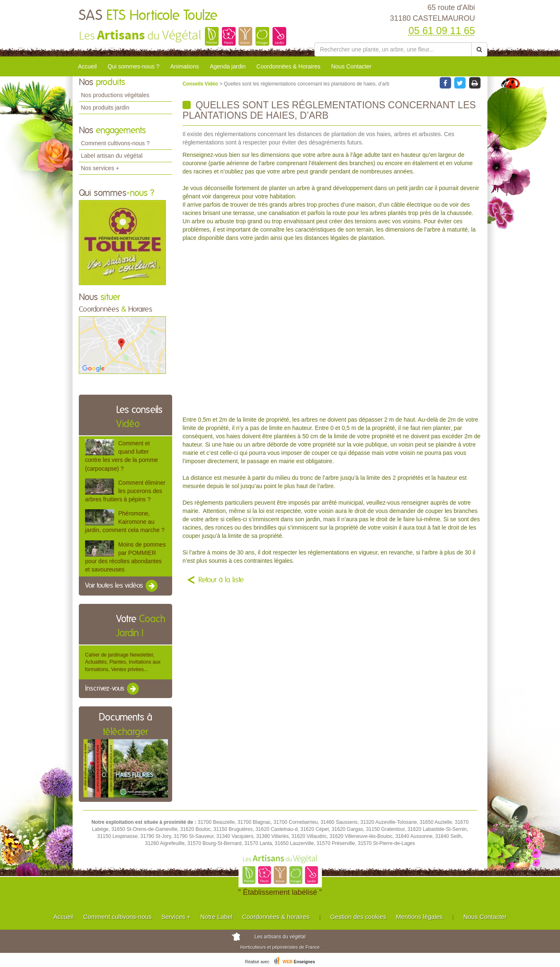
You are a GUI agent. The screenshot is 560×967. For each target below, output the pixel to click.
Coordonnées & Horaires (288, 66)
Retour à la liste (221, 580)
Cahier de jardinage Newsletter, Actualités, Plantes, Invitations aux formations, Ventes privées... (123, 662)
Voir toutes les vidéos (122, 586)
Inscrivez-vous (113, 689)
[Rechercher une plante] (393, 49)
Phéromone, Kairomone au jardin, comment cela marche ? (125, 522)
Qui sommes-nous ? (133, 66)
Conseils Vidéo (201, 84)
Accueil (87, 66)
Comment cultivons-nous (118, 917)
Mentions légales (420, 917)
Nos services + (100, 168)
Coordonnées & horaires (276, 917)
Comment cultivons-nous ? (115, 143)
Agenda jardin (228, 66)
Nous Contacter (351, 66)
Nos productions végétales (115, 95)
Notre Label (217, 917)
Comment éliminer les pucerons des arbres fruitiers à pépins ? (125, 491)
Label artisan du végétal (112, 156)
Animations (184, 66)
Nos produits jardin (105, 107)
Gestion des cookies (358, 917)
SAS (148, 16)
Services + (176, 917)
